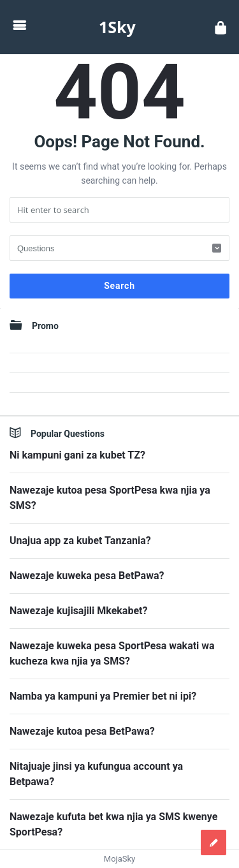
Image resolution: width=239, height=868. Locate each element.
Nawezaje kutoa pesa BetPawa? (82, 731)
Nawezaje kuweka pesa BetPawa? (87, 576)
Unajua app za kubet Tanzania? (80, 541)
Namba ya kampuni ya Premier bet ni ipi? (103, 696)
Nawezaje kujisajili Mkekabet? (78, 611)
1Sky (117, 27)
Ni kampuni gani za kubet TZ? (77, 455)
